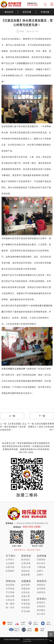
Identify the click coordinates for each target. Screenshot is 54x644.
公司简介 (10, 560)
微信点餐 (10, 596)
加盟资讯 (41, 585)
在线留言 (41, 606)
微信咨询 (9, 12)
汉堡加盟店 (22, 63)
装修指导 (26, 600)
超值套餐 (26, 575)
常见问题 (26, 611)
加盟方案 (26, 596)
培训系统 (26, 607)
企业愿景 (10, 563)
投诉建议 (41, 610)
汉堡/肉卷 (26, 563)
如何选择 (26, 585)
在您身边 (26, 592)
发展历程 (10, 567)
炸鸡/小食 (26, 567)
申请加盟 (45, 12)
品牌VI (40, 571)
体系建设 (10, 571)
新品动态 (26, 560)
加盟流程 (26, 589)
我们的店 (41, 563)
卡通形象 (41, 567)
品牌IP (40, 575)
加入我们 (41, 614)
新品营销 (10, 585)
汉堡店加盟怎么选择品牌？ (14, 369)
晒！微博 (10, 604)
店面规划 (41, 560)
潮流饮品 (26, 571)
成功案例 (41, 589)
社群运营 (10, 600)
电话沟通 (27, 12)
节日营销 (10, 592)
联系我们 (41, 603)
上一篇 (12, 416)
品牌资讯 (41, 592)
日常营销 (10, 589)
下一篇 (42, 416)
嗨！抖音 (10, 607)
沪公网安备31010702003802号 (34, 639)
